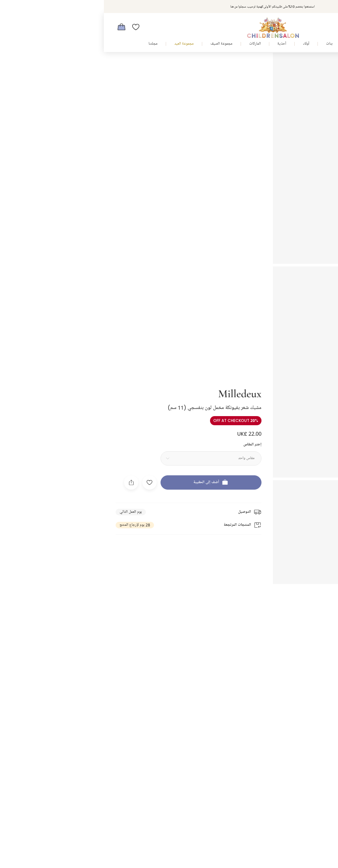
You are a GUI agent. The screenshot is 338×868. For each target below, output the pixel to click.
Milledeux (136, 385)
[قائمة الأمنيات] (32, 27)
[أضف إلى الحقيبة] (107, 474)
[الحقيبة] (18, 27)
